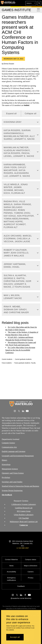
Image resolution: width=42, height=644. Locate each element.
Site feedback (7, 495)
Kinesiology (6, 464)
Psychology (6, 477)
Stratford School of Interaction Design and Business (20, 486)
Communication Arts (9, 447)
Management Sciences (10, 469)
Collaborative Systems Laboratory (24, 504)
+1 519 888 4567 (23, 548)
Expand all (11, 114)
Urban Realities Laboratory (24, 515)
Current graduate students (23, 359)
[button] (31, 3)
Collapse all (31, 114)
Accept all (15, 637)
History (4, 460)
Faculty (33, 363)
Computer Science (8, 443)
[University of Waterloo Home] (8, 3)
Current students (7, 359)
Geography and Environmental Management (18, 456)
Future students (7, 363)
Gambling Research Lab (24, 508)
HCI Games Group (24, 511)
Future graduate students (22, 363)
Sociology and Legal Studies (12, 482)
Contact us (24, 525)
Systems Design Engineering (12, 490)
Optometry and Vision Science (13, 473)
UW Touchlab (24, 518)
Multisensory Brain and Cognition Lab (24, 522)
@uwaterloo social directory (21, 598)
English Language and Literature (14, 451)
